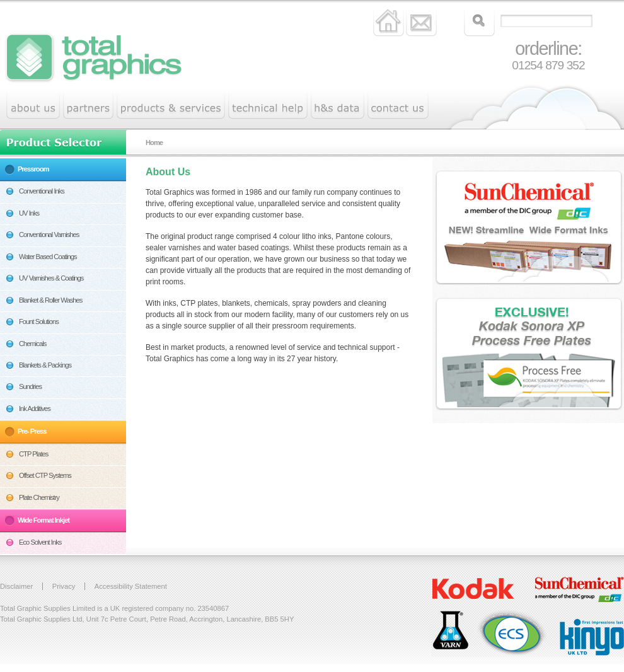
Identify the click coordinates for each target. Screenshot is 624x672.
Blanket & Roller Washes (50, 300)
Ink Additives (35, 408)
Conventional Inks (42, 191)
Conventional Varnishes (49, 235)
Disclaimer (16, 586)
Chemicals (32, 344)
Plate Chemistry (39, 497)
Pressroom (33, 169)
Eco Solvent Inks (40, 542)
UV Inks (29, 213)
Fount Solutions (39, 322)
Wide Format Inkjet (43, 520)
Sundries (30, 386)
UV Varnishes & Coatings (51, 278)
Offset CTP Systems (45, 475)
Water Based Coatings (48, 257)
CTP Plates (33, 454)
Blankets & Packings (45, 365)
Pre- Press (32, 431)
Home (154, 142)
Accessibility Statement (131, 586)
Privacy (64, 586)
